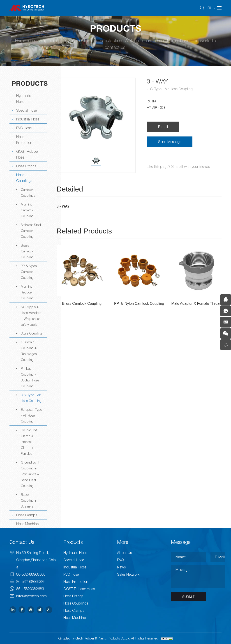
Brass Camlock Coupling (27, 251)
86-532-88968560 (31, 574)
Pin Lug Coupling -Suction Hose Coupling (30, 377)
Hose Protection (24, 140)
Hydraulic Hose (24, 99)
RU (210, 8)
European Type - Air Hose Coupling (31, 415)
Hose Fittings (26, 166)
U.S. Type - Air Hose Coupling (31, 398)
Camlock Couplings (28, 192)
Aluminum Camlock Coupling (28, 210)
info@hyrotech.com (31, 596)
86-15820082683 (30, 589)
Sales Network (128, 574)
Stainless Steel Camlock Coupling (31, 231)
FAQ (120, 560)
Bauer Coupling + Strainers (29, 500)
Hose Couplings (24, 178)
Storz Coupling (31, 333)
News (121, 567)
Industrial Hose (28, 119)
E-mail (163, 127)
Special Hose (27, 110)
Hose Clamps (27, 515)
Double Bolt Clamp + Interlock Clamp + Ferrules (29, 442)
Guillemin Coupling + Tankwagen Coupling (29, 351)
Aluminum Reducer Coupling (28, 292)
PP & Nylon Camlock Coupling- (29, 272)
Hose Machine (27, 524)
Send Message (170, 142)
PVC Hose (24, 128)
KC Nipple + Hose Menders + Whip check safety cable (31, 316)
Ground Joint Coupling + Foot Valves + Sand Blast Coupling (30, 474)
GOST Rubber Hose (28, 154)
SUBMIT (188, 597)
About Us (124, 553)
